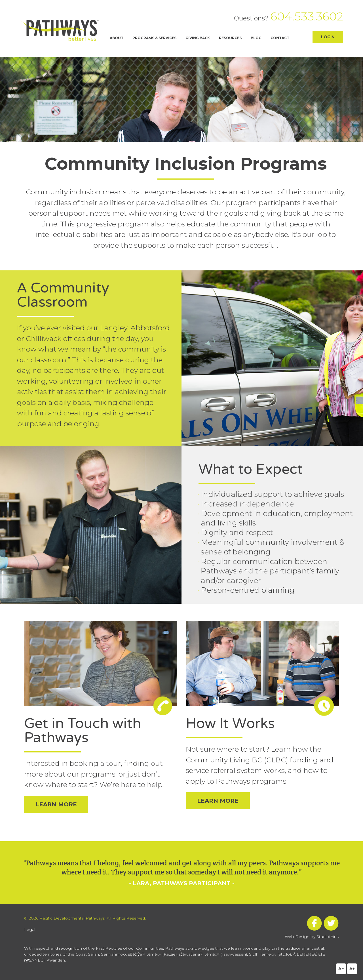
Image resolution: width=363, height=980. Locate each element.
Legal (30, 929)
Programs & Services (154, 38)
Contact (280, 38)
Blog (256, 38)
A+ (352, 969)
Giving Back (198, 38)
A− (341, 969)
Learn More (56, 804)
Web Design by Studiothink (312, 937)
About (117, 38)
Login (328, 37)
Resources (230, 38)
